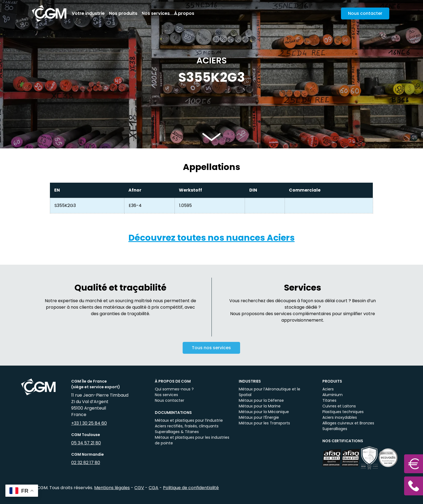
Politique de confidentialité (191, 488)
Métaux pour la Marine (260, 406)
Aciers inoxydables (340, 417)
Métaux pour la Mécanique (264, 412)
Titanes (329, 400)
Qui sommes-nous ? (174, 389)
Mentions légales (112, 488)
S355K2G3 (65, 205)
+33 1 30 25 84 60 (89, 423)
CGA (153, 488)
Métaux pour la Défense (261, 400)
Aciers (328, 389)
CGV (139, 488)
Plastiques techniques (343, 412)
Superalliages (335, 429)
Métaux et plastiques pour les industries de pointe (192, 440)
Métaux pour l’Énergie (259, 417)
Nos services (156, 13)
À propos (184, 13)
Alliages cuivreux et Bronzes (348, 423)
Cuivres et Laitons (339, 406)
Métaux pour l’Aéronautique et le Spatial (270, 392)
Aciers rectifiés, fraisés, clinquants (187, 426)
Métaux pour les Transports (264, 423)
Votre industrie (88, 13)
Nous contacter (170, 400)
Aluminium (332, 395)
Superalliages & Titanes (177, 432)
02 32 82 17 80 (86, 463)
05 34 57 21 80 (86, 443)
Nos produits (123, 13)
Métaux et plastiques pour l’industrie (189, 420)
